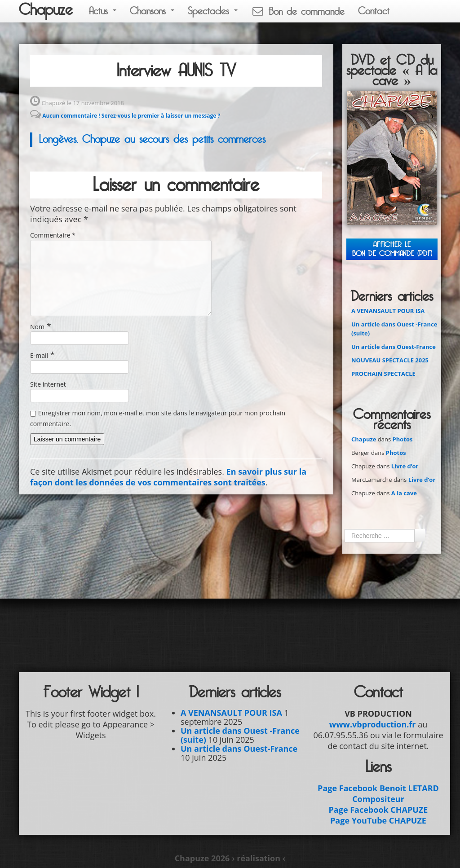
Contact (374, 11)
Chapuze (46, 10)
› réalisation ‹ (259, 858)
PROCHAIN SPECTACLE (383, 374)
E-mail (39, 355)
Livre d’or (405, 466)
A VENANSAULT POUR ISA (388, 311)
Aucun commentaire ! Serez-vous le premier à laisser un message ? (131, 116)
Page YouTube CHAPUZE (378, 820)
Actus (102, 11)
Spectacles (213, 11)
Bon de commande (298, 11)
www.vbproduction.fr (373, 724)
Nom (37, 327)
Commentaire (53, 235)
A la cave (404, 493)
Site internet (48, 384)
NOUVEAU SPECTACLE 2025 (390, 360)
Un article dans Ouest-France (394, 347)
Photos (403, 439)
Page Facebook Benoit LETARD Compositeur (378, 793)
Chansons (152, 11)
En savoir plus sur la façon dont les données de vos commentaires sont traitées (168, 477)
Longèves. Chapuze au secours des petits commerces (152, 139)
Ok (420, 535)
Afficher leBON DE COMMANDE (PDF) (392, 249)
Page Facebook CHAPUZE (378, 810)
